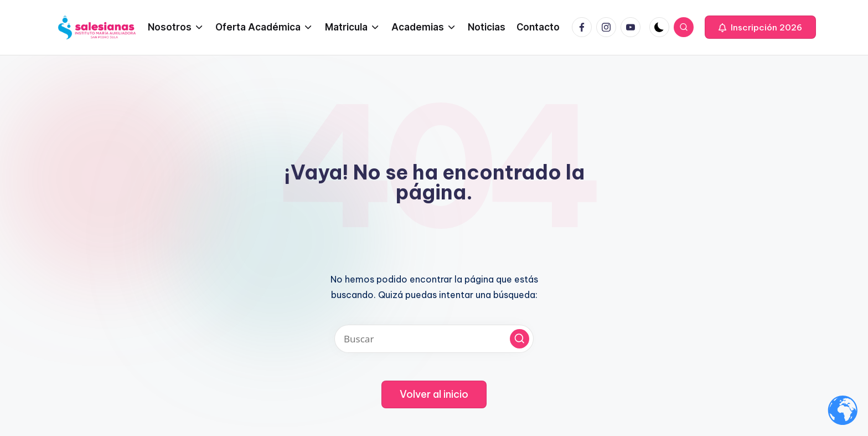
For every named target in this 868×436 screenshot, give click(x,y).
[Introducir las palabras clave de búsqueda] (434, 339)
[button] (760, 27)
